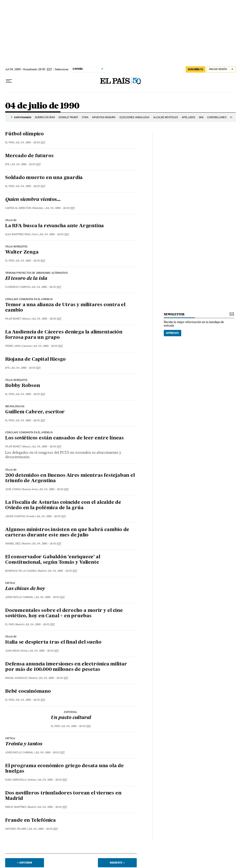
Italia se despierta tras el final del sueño (53, 642)
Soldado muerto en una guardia (44, 178)
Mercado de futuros (29, 156)
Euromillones (217, 117)
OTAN (85, 117)
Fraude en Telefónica (30, 821)
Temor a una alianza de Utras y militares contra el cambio (65, 308)
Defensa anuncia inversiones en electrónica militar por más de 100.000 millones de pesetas (66, 667)
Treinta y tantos (24, 744)
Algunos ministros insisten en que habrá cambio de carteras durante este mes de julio (67, 533)
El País (10, 143)
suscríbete (196, 69)
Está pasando (23, 117)
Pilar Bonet (13, 319)
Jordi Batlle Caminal (19, 597)
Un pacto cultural (71, 718)
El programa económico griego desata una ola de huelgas (64, 769)
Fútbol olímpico (24, 134)
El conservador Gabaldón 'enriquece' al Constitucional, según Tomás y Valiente (53, 560)
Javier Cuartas (15, 516)
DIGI (201, 117)
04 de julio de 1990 (42, 106)
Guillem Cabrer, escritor (35, 412)
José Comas (13, 489)
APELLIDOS (188, 117)
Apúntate (173, 333)
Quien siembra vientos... (33, 200)
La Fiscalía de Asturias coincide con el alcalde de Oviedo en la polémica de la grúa (63, 505)
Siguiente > (117, 863)
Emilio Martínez (16, 807)
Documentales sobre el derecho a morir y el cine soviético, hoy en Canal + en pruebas (64, 613)
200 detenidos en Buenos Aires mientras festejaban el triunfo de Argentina (70, 478)
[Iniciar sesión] (221, 69)
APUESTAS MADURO (104, 117)
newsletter (174, 314)
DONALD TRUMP (68, 117)
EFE (7, 164)
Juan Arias (12, 651)
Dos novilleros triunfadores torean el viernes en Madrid (63, 796)
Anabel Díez (13, 544)
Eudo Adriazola (16, 780)
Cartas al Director (18, 208)
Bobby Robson (23, 386)
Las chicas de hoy (25, 589)
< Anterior (25, 863)
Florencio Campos (18, 287)
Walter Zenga (22, 252)
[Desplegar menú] (9, 81)
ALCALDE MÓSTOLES (166, 117)
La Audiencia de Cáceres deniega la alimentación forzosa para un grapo (64, 335)
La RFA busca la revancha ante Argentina (54, 226)
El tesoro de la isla (26, 279)
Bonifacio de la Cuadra (21, 571)
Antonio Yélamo (16, 829)
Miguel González (16, 678)
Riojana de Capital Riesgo (35, 360)
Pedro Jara (13, 346)
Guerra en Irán (45, 117)
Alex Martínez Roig (18, 234)
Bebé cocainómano (28, 692)
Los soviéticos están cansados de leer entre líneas (64, 438)
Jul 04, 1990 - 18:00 (30, 143)
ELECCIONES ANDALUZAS (135, 117)
